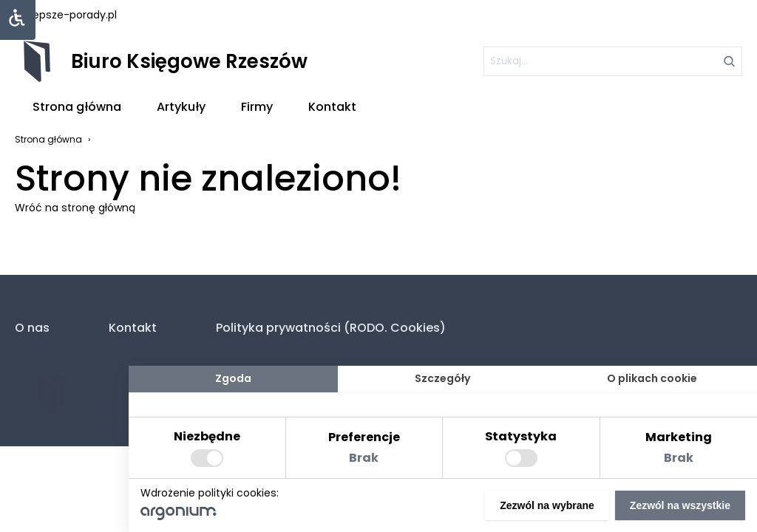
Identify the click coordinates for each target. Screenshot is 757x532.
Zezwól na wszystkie (680, 505)
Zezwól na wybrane (547, 505)
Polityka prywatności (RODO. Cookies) (331, 328)
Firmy (257, 107)
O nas (32, 328)
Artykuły (181, 107)
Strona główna (77, 107)
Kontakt (332, 107)
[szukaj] (613, 61)
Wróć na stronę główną (75, 208)
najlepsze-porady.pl (66, 15)
